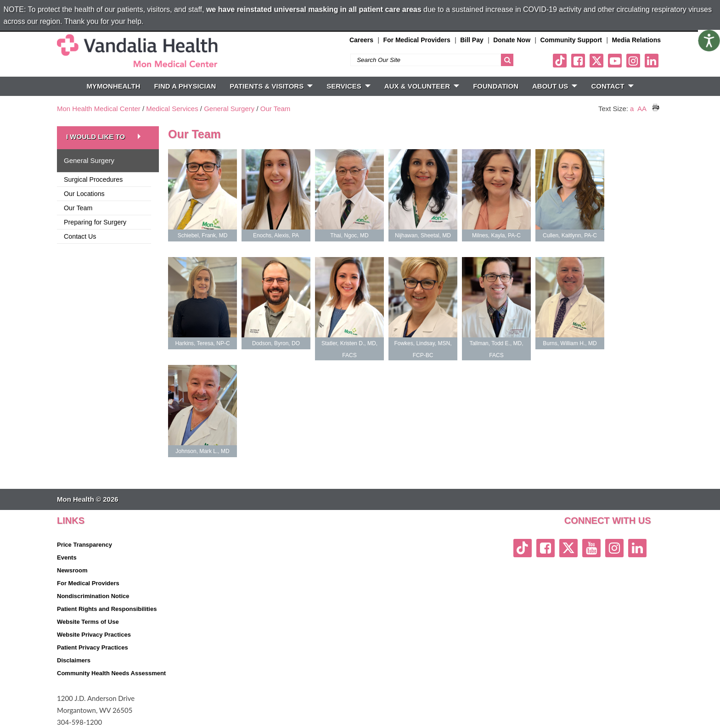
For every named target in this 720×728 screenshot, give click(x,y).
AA (642, 109)
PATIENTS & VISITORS (271, 86)
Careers (361, 40)
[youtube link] (615, 61)
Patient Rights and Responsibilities (107, 609)
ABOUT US (555, 86)
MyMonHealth (113, 86)
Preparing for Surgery (95, 222)
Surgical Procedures (93, 179)
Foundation (496, 86)
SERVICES (349, 86)
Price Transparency (84, 545)
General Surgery (229, 109)
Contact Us (80, 236)
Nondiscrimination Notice (93, 596)
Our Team (276, 109)
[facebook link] (578, 61)
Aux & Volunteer (422, 86)
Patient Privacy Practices (93, 647)
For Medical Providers (416, 40)
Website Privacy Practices (94, 635)
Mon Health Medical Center (99, 109)
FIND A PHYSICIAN (185, 86)
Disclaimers (74, 660)
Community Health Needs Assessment (111, 673)
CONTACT (612, 86)
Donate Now (512, 40)
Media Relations (636, 40)
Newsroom (72, 570)
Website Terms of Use (88, 622)
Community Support (571, 40)
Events (67, 557)
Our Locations (84, 194)
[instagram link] (633, 61)
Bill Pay (472, 40)
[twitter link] (596, 61)
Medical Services (172, 109)
